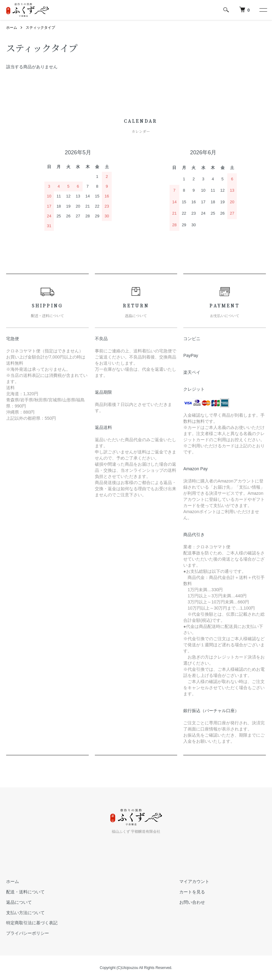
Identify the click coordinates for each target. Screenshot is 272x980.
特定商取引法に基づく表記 (32, 923)
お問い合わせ (192, 902)
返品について (19, 902)
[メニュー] (263, 10)
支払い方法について (25, 913)
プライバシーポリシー (28, 933)
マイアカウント (194, 881)
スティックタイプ (40, 28)
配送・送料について (25, 892)
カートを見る (192, 892)
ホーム (12, 28)
